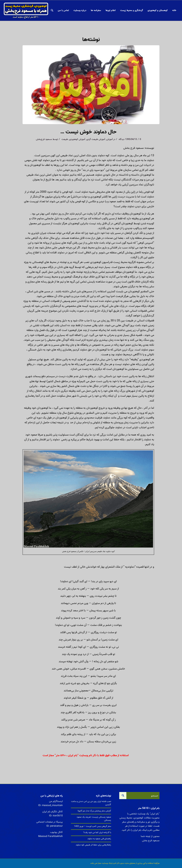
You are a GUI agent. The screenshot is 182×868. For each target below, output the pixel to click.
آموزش (109, 139)
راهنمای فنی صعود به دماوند (99, 839)
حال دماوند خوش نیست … (88, 132)
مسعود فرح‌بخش (44, 139)
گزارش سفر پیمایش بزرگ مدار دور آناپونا (94, 811)
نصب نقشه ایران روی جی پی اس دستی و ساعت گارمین (91, 803)
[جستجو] (52, 10)
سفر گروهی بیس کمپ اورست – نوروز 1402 (93, 826)
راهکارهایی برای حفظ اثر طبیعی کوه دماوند (93, 845)
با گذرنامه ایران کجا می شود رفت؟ (97, 832)
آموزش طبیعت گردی (96, 139)
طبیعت (65, 139)
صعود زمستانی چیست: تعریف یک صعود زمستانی (94, 819)
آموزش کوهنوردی (77, 139)
